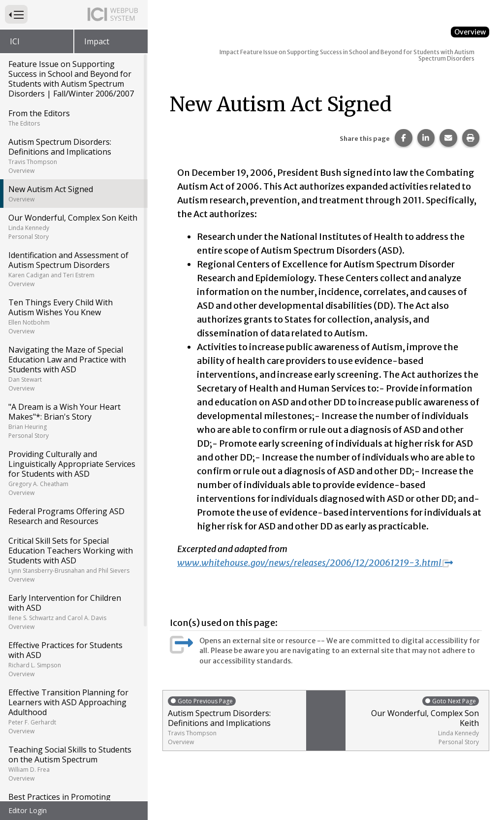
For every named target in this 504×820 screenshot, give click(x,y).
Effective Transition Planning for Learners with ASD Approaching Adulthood (73, 711)
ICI (15, 41)
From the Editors (73, 118)
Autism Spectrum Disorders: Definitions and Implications (73, 156)
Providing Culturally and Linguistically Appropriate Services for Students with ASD (73, 473)
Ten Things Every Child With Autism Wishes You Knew (73, 316)
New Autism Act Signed (73, 194)
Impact (97, 41)
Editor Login (28, 810)
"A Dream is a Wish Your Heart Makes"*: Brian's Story (73, 421)
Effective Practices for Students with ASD (73, 659)
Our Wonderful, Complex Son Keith (73, 227)
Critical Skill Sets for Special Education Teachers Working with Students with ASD (73, 559)
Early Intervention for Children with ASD (73, 612)
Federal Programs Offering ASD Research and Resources (66, 516)
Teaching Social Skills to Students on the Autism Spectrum (73, 763)
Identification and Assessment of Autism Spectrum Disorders (73, 269)
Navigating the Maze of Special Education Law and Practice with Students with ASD (73, 368)
